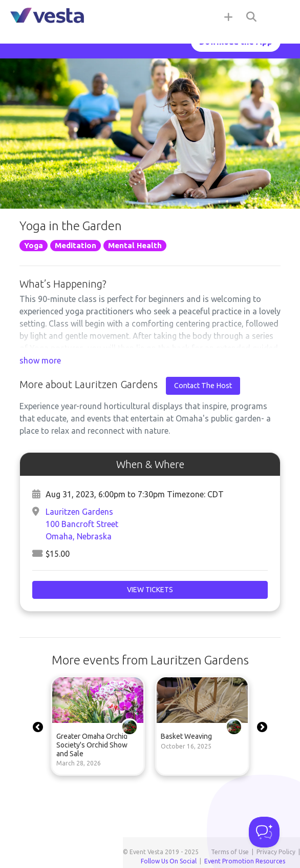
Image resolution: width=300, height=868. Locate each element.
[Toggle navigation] (280, 16)
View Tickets (150, 590)
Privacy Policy (276, 852)
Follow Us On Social (169, 861)
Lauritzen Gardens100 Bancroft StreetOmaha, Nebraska (82, 524)
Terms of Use (230, 852)
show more (40, 360)
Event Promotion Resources (245, 861)
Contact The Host (203, 386)
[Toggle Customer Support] (264, 832)
